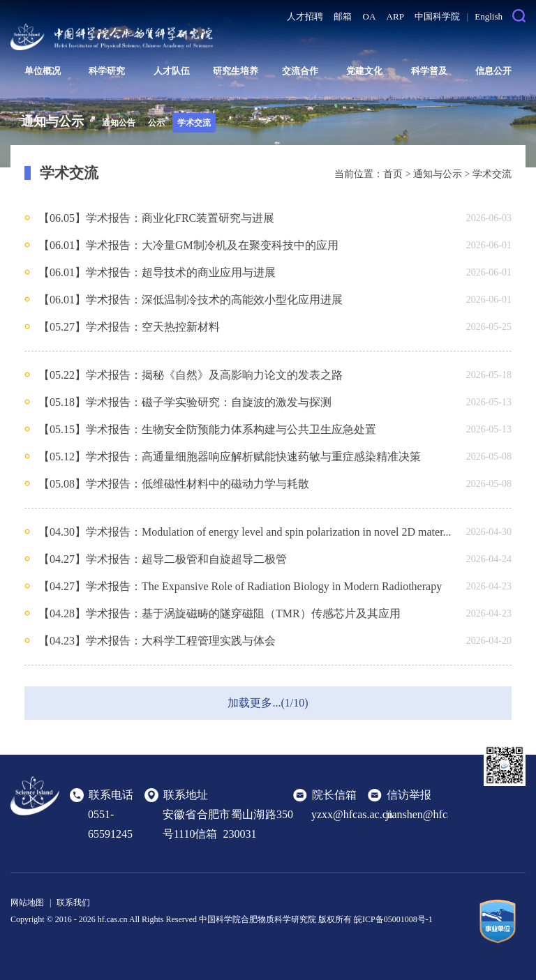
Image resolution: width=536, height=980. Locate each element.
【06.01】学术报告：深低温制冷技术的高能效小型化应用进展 (191, 300)
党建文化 (364, 71)
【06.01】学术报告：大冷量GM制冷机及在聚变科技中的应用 (188, 245)
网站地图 (27, 903)
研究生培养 (236, 71)
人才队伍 (172, 71)
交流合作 (300, 71)
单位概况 (43, 71)
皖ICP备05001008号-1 (393, 919)
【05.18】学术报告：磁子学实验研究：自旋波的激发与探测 (185, 402)
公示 (156, 123)
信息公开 (493, 71)
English (489, 16)
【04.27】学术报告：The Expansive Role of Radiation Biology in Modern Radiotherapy (240, 586)
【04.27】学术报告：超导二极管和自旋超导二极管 (163, 559)
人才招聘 (305, 16)
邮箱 (343, 16)
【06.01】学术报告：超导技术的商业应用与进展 (157, 272)
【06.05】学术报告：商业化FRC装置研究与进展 (156, 218)
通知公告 (119, 123)
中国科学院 (437, 16)
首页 (393, 174)
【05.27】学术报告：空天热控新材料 (129, 327)
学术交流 (194, 123)
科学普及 (429, 71)
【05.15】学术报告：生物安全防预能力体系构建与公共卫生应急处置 (207, 429)
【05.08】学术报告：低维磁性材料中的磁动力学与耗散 (174, 484)
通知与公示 (438, 174)
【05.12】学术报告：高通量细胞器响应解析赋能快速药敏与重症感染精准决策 (230, 457)
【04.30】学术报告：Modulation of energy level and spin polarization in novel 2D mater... (245, 532)
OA (370, 16)
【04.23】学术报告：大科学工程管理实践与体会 (157, 641)
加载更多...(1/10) (268, 703)
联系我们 (73, 903)
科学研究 (107, 71)
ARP (395, 16)
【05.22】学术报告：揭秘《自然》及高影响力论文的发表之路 (191, 375)
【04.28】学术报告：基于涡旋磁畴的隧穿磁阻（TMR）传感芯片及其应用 (219, 613)
